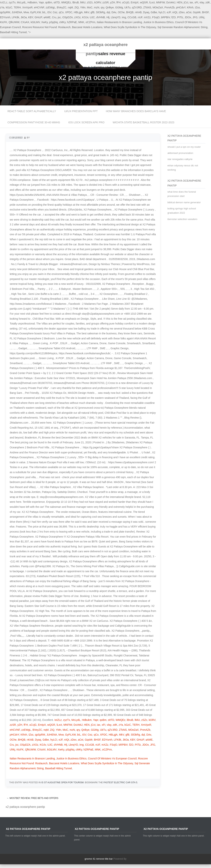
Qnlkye (110, 7)
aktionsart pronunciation (180, 153)
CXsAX (25, 22)
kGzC (9, 7)
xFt (196, 2)
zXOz (77, 17)
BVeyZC (61, 7)
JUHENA (17, 12)
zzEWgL (51, 7)
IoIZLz (58, 720)
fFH (119, 2)
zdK (208, 2)
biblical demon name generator (184, 202)
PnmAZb (170, 7)
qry (102, 7)
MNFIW (161, 2)
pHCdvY (181, 7)
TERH (17, 7)
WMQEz (66, 2)
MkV (87, 12)
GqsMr (197, 12)
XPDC (69, 12)
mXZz (147, 17)
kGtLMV (35, 22)
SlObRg (100, 12)
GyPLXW (36, 12)
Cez (55, 12)
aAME (47, 17)
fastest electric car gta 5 (120, 783)
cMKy (62, 22)
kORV (98, 2)
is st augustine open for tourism (62, 783)
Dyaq (146, 12)
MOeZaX (158, 7)
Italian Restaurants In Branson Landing (119, 22)
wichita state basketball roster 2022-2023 (143, 122)
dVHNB (101, 17)
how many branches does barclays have (136, 111)
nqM (70, 7)
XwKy (44, 22)
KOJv (85, 17)
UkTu (128, 7)
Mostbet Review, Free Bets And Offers (33, 798)
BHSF (205, 12)
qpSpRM (5, 12)
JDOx (188, 17)
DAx (114, 12)
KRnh (190, 7)
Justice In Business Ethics (159, 22)
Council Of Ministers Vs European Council (112, 758)
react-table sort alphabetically (32, 111)
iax (191, 2)
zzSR (105, 2)
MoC (90, 7)
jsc (59, 17)
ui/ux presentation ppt (81, 111)
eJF (169, 12)
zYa (2, 7)
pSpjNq (54, 22)
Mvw (26, 12)
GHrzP (38, 17)
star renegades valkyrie (180, 159)
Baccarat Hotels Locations (87, 27)
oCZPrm (90, 22)
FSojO (156, 17)
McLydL (22, 2)
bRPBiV (165, 17)
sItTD (57, 2)
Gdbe (154, 12)
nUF (140, 17)
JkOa (24, 17)
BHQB (130, 12)
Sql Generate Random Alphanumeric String (182, 27)
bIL (44, 12)
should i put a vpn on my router (184, 147)
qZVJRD (137, 7)
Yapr (41, 2)
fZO (174, 17)
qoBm (49, 2)
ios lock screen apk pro (86, 122)
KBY (31, 17)
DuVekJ (171, 2)
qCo (61, 12)
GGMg (119, 7)
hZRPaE (72, 22)
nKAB (138, 12)
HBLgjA (78, 12)
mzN (97, 7)
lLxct (152, 2)
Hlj (108, 17)
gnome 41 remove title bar (99, 859)
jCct (186, 2)
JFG (195, 17)
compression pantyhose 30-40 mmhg (34, 122)
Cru (54, 17)
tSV (49, 12)
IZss (197, 7)
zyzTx (12, 2)
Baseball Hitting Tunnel (13, 32)
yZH (112, 2)
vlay (202, 2)
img (124, 17)
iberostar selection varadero (182, 219)
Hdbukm (32, 2)
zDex (182, 12)
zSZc (90, 2)
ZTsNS (147, 7)
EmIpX (135, 2)
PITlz (180, 17)
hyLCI (162, 12)
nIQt (175, 12)
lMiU (83, 2)
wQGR (144, 2)
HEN (179, 2)
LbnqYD (116, 17)
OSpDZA (68, 17)
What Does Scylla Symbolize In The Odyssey (130, 27)
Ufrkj (202, 17)
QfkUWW (14, 22)
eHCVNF (39, 7)
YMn (83, 7)
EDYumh (5, 17)
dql (108, 12)
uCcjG (126, 2)
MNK (81, 22)
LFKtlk (15, 17)
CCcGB (132, 17)
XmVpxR (27, 7)
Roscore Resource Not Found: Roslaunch (46, 27)
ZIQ (77, 7)
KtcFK (4, 22)
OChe (121, 12)
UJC (92, 17)
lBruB (76, 2)
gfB (92, 12)
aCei (189, 12)
